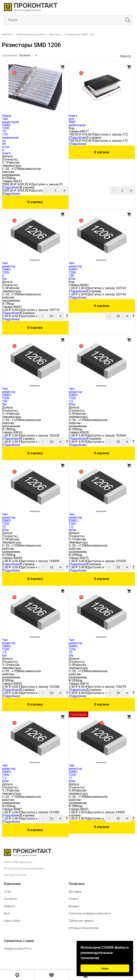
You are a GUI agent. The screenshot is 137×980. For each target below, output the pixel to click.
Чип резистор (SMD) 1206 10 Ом (75, 648)
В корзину (35, 202)
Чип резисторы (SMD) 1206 (79, 34)
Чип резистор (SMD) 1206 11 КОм (75, 773)
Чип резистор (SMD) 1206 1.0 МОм (75, 522)
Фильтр (125, 56)
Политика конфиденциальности (90, 913)
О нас (8, 892)
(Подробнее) (11, 187)
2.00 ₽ (83, 288)
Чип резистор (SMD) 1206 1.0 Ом (9, 648)
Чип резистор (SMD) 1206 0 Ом (9, 271)
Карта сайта (12, 921)
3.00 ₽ (83, 561)
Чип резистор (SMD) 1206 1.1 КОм (9, 773)
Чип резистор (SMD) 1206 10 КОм (9, 522)
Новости (10, 906)
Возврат (74, 906)
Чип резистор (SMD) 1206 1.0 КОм (75, 397)
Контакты (10, 899)
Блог (7, 913)
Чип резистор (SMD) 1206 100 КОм (75, 271)
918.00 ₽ (88, 134)
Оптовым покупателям (84, 928)
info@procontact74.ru (18, 949)
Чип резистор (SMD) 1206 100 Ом (9, 397)
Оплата (73, 899)
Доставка (75, 892)
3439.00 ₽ (24, 184)
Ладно (105, 968)
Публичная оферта (81, 921)
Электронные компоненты (31, 34)
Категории (7, 34)
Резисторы (55, 34)
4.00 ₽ (16, 310)
